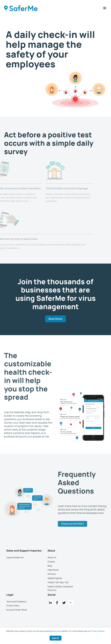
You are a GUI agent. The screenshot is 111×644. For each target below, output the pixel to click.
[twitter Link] (64, 603)
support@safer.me (15, 557)
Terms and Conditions (16, 602)
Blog (50, 566)
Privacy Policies (98, 631)
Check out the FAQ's (72, 524)
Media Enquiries (55, 578)
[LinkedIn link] (50, 603)
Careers (51, 562)
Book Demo (55, 319)
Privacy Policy (13, 606)
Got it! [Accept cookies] (55, 638)
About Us (52, 557)
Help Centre (53, 570)
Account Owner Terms (17, 610)
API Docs (52, 574)
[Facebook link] (57, 603)
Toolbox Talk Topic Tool (58, 582)
